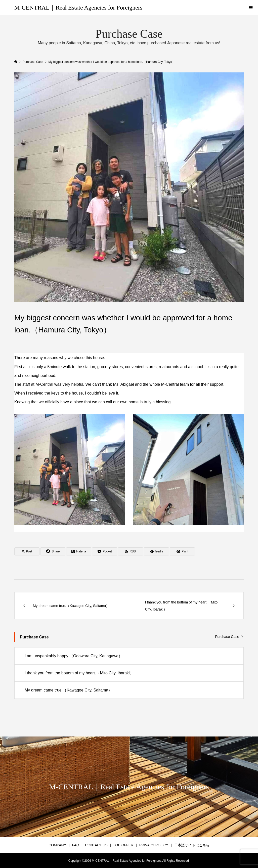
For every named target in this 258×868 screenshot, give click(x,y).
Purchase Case (227, 637)
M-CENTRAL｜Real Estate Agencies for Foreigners (78, 8)
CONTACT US (96, 845)
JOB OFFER (124, 845)
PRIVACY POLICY (154, 845)
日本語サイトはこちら (192, 845)
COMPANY (57, 845)
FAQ (76, 845)
